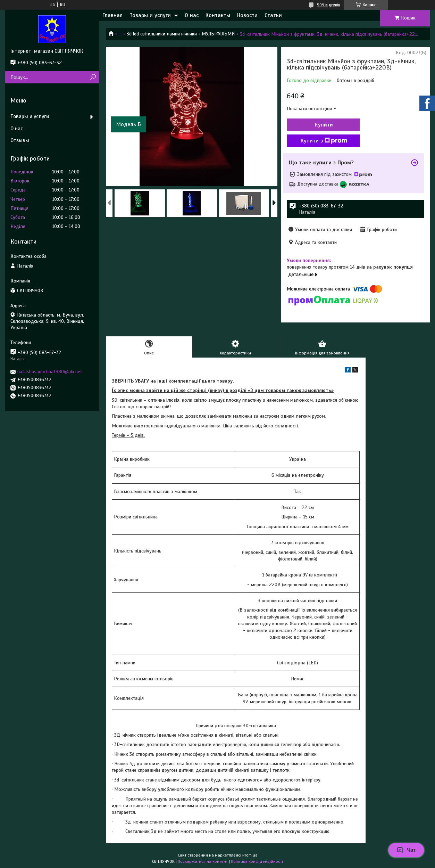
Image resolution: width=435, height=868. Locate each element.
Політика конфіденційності (257, 861)
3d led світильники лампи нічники (162, 34)
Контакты (218, 15)
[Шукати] (93, 77)
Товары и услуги (150, 15)
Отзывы (20, 140)
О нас (192, 15)
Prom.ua (250, 855)
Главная (112, 15)
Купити (324, 125)
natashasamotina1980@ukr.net (50, 372)
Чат (406, 850)
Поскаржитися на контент (203, 861)
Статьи (273, 15)
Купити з (324, 141)
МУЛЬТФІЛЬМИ (218, 34)
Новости (247, 15)
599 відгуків (329, 5)
